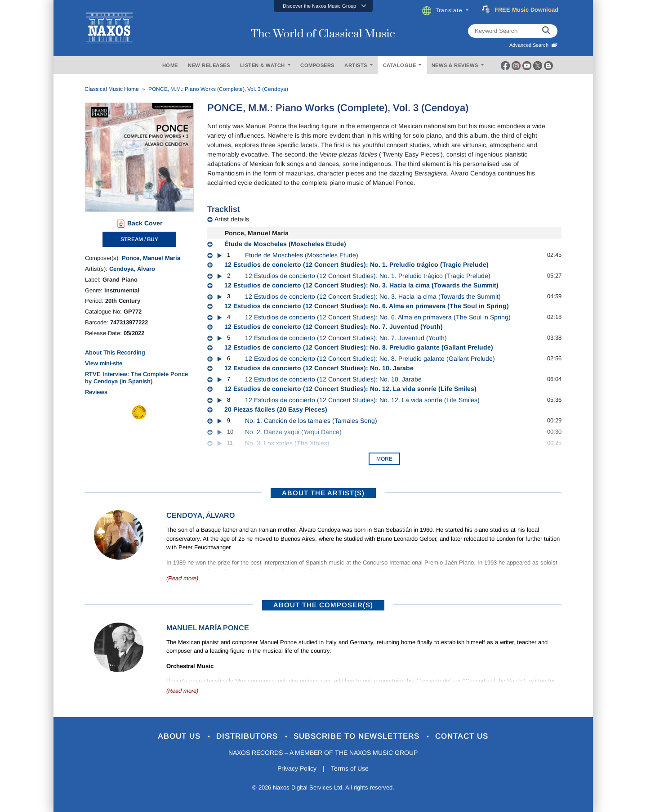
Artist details (232, 219)
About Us (180, 736)
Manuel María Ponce (208, 628)
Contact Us (462, 736)
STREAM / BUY (139, 239)
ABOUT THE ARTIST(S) (323, 493)
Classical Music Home (112, 89)
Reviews (96, 392)
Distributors (248, 736)
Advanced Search (533, 45)
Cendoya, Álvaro (132, 269)
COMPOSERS (317, 65)
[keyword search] (546, 31)
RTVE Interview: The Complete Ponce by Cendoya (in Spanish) (136, 378)
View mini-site (104, 363)
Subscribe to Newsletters (358, 736)
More (384, 459)
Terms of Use (350, 768)
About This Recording (115, 352)
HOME (170, 65)
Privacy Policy (297, 768)
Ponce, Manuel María (151, 258)
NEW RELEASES (209, 65)
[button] (323, 6)
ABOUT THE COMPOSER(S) (323, 605)
